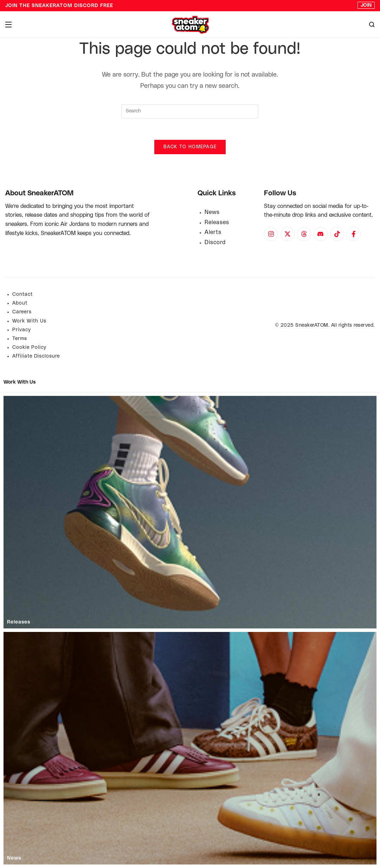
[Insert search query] (190, 111)
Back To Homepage (190, 147)
